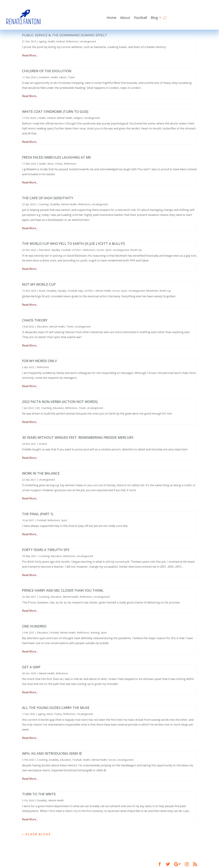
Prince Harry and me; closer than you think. (63, 590)
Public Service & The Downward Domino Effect (65, 35)
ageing (43, 41)
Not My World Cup (39, 284)
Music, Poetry (55, 164)
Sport (108, 250)
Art (38, 408)
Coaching (43, 204)
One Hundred (34, 626)
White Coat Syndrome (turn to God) (55, 112)
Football (140, 18)
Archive (43, 444)
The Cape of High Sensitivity (48, 198)
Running (95, 633)
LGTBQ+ (77, 250)
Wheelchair (152, 291)
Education (44, 250)
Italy (80, 291)
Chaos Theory (35, 320)
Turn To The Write (39, 794)
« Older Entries (38, 834)
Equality (56, 250)
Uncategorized (88, 41)
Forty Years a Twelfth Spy (46, 550)
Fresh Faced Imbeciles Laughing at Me (57, 157)
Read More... (30, 55)
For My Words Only (39, 361)
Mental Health (65, 118)
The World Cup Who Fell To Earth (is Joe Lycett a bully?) (73, 244)
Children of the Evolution (47, 71)
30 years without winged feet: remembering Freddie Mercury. (78, 437)
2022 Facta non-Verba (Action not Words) (60, 402)
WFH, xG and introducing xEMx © (52, 753)
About (125, 18)
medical (60, 41)
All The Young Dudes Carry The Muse (56, 708)
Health (51, 41)
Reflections (72, 41)
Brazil (42, 291)
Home (111, 18)
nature (63, 77)
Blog (154, 18)
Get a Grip (31, 667)
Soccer (100, 250)
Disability (55, 204)
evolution (44, 77)
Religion (78, 118)
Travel (71, 77)
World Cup (136, 250)
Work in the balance (41, 473)
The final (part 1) (38, 514)
